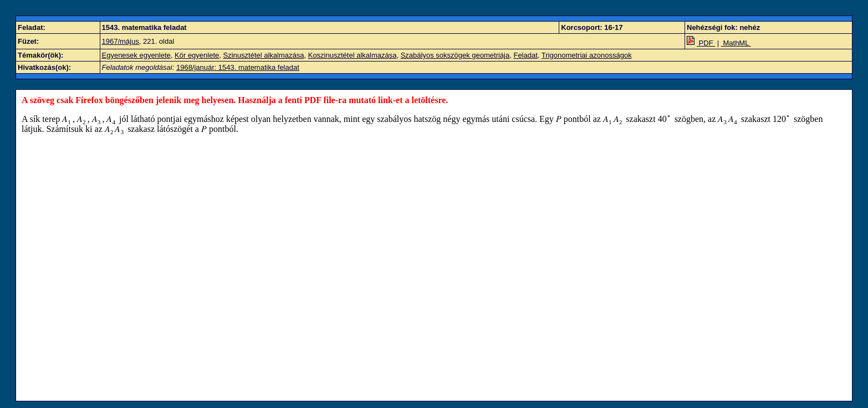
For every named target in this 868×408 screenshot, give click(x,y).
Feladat (525, 55)
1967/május (121, 41)
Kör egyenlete (197, 55)
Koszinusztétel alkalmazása (353, 55)
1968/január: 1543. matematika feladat (238, 67)
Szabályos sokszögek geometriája (455, 55)
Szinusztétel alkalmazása (264, 55)
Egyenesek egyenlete (136, 55)
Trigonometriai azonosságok (587, 55)
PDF (701, 43)
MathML (736, 43)
